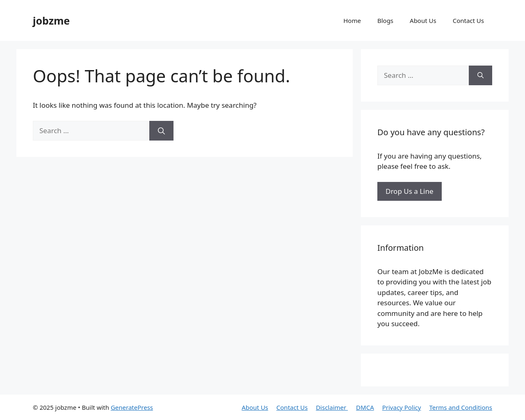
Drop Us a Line (410, 191)
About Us (423, 20)
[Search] (161, 131)
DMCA (365, 407)
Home (352, 20)
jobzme (51, 20)
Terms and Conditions (461, 407)
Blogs (385, 20)
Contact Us (468, 20)
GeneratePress (132, 407)
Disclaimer (332, 407)
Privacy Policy (402, 407)
